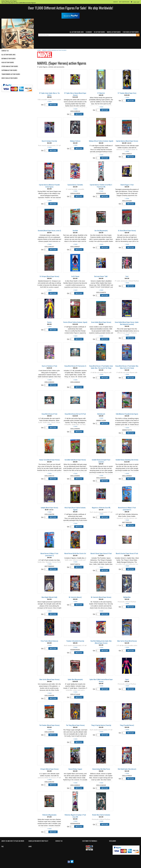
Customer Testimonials (90, 841)
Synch (127, 679)
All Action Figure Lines (77, 32)
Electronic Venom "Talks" (101, 276)
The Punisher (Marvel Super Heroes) (49, 725)
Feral (127, 276)
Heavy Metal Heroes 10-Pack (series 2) (75, 366)
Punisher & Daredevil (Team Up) (75, 641)
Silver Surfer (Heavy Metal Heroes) (127, 641)
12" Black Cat (101, 93)
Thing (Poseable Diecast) (127, 725)
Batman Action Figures (9, 59)
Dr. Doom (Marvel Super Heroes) (127, 231)
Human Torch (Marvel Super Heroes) (49, 460)
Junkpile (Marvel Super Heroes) (49, 508)
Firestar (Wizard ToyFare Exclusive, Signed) (75, 322)
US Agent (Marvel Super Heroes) (49, 769)
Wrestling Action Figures (9, 78)
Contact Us (5, 51)
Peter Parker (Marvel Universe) (49, 641)
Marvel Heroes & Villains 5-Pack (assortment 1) (127, 509)
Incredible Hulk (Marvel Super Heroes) (75, 460)
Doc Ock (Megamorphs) (101, 231)
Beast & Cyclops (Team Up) (49, 141)
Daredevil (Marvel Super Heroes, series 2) (49, 231)
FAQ (2, 846)
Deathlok (75, 231)
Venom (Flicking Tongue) (75, 769)
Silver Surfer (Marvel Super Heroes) (49, 679)
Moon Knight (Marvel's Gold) (49, 597)
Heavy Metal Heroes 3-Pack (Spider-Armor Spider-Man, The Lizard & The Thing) (101, 367)
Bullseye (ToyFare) (75, 141)
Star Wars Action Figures (131, 32)
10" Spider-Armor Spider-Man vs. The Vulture (49, 94)
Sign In (115, 2)
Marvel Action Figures (114, 32)
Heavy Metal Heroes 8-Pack (49, 414)
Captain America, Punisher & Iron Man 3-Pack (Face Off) (101, 186)
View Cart (136, 2)
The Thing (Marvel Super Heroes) (75, 725)
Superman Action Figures (9, 70)
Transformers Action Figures (11, 74)
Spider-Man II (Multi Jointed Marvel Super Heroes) (101, 680)
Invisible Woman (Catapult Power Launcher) (101, 461)
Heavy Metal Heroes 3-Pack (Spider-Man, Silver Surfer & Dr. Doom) (127, 367)
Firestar (49, 322)
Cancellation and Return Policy (38, 841)
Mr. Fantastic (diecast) (75, 597)
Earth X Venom (75, 276)
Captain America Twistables (75, 185)
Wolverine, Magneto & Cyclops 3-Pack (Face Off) (75, 816)
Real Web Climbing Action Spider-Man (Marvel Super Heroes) (101, 642)
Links (30, 846)
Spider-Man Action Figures (10, 66)
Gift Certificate (124, 2)
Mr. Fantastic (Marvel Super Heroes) (101, 597)
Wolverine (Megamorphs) (49, 815)
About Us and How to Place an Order (13, 841)
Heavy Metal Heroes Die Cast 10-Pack (75, 414)
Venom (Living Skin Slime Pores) (101, 769)
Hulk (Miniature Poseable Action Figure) (127, 414)
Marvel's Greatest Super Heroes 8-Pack (127, 553)
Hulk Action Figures (8, 62)
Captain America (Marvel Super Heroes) (127, 141)
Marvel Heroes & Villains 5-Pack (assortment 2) (49, 554)
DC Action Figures (99, 32)
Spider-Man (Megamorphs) (75, 679)
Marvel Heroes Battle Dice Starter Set (75, 553)
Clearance (89, 32)
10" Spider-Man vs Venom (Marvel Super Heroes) (75, 94)
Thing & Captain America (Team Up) (101, 725)
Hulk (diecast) (101, 414)
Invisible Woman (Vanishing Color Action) (127, 460)
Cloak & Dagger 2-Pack (127, 185)
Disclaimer (113, 841)
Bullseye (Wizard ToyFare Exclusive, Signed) (101, 141)
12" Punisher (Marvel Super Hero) (127, 93)
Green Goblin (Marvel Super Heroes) (101, 322)
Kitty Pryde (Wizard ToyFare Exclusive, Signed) (75, 509)
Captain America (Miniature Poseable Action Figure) (49, 186)
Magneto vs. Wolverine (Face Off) (101, 508)
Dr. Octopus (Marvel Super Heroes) (49, 276)
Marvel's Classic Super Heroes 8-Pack (101, 553)
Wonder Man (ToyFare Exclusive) (101, 815)
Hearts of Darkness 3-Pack (49, 366)
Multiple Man (127, 597)
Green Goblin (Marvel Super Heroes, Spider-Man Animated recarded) (127, 323)
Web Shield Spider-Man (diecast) (127, 769)
